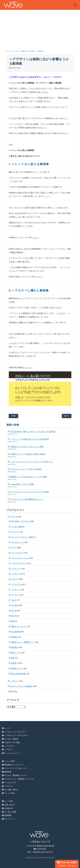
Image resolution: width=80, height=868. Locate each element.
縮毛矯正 (15, 647)
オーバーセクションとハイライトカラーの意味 (30, 492)
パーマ (14, 548)
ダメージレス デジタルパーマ (16, 768)
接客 (13, 621)
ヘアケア (15, 579)
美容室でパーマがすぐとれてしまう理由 (27, 447)
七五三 (14, 600)
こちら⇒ (35, 238)
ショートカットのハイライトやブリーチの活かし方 (31, 462)
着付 (12, 691)
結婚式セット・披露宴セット (23, 642)
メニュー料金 (9, 761)
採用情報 (8, 815)
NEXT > (67, 416)
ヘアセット (16, 590)
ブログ (13, 517)
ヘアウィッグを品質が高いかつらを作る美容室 (30, 439)
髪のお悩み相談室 (18, 674)
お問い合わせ (9, 805)
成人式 (14, 611)
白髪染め (15, 637)
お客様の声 (9, 808)
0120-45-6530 (67, 864)
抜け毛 (14, 616)
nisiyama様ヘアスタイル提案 (22, 484)
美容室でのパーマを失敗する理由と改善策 (28, 454)
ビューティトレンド (12, 753)
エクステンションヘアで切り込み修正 (26, 469)
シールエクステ (10, 783)
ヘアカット (16, 568)
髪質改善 (8, 772)
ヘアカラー (16, 574)
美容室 (14, 663)
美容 (13, 658)
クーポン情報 (16, 527)
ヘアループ (9, 786)
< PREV (13, 416)
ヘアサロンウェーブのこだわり (16, 735)
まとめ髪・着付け (11, 790)
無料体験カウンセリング (14, 765)
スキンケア (16, 532)
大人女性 (15, 605)
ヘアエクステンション (20, 558)
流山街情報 (16, 632)
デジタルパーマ (17, 542)
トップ (7, 728)
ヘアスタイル (16, 584)
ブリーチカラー (17, 553)
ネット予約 (9, 801)
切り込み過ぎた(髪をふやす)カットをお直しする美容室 (33, 432)
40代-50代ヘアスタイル (20, 521)
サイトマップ (9, 819)
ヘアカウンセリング (19, 563)
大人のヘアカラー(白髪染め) (21, 686)
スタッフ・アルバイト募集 (22, 537)
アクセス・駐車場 (11, 739)
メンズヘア (16, 595)
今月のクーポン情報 (12, 742)
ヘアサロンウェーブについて (15, 732)
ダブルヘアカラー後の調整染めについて (27, 499)
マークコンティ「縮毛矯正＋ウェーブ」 (20, 779)
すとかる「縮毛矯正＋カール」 (16, 775)
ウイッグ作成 (9, 793)
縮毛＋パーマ (16, 653)
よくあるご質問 (10, 812)
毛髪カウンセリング (19, 626)
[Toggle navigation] (75, 5)
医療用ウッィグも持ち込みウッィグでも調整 (29, 477)
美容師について (17, 668)
